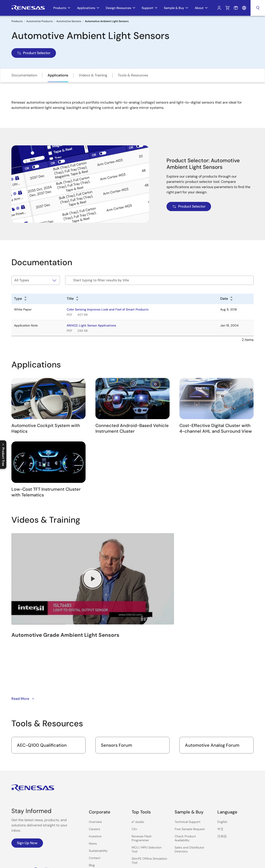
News (93, 789)
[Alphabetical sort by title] (73, 299)
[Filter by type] (36, 280)
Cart (227, 8)
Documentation (24, 75)
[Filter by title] (159, 280)
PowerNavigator (143, 826)
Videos (94, 818)
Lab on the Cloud (144, 834)
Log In (219, 8)
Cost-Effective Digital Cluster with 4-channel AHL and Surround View (216, 428)
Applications (58, 75)
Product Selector (34, 53)
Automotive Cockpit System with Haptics (46, 428)
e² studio (138, 767)
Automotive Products (39, 21)
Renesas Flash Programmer (142, 784)
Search (258, 8)
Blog (92, 811)
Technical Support (187, 767)
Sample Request (236, 8)
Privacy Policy (177, 861)
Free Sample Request (190, 774)
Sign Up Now (27, 788)
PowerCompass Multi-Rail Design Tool (147, 817)
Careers (94, 774)
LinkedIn (56, 816)
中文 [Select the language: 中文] (220, 774)
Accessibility (200, 861)
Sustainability (98, 796)
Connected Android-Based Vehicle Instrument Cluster (132, 428)
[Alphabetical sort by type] (21, 299)
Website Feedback (240, 861)
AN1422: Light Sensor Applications (91, 325)
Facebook (36, 816)
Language (244, 8)
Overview (95, 767)
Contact (95, 803)
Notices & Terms (152, 861)
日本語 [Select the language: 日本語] (222, 782)
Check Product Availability (185, 784)
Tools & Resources (133, 75)
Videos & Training (93, 75)
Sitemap (218, 861)
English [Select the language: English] (222, 767)
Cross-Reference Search (149, 841)
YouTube (15, 816)
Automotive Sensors (69, 21)
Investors (95, 782)
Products (17, 21)
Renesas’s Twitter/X (25, 816)
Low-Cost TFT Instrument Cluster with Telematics (46, 492)
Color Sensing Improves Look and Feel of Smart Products (108, 309)
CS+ (134, 774)
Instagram (46, 816)
